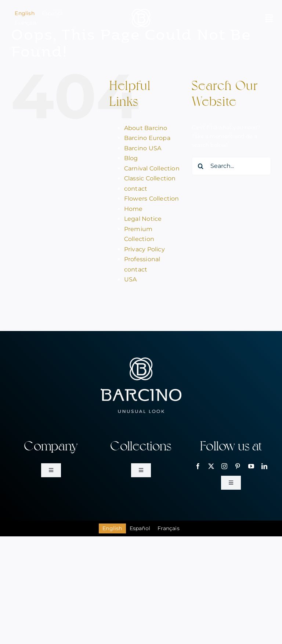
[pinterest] (238, 466)
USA (131, 279)
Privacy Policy (144, 249)
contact (136, 189)
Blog (131, 158)
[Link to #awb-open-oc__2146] (269, 18)
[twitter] (211, 466)
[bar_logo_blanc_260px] (141, 360)
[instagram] (224, 466)
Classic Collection (150, 178)
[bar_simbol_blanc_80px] (141, 11)
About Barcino (146, 128)
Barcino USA (143, 148)
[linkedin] (264, 466)
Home (133, 209)
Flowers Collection (152, 199)
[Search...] (231, 166)
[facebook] (198, 466)
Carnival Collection (152, 168)
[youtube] (251, 466)
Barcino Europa (147, 138)
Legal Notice (143, 219)
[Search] (201, 166)
